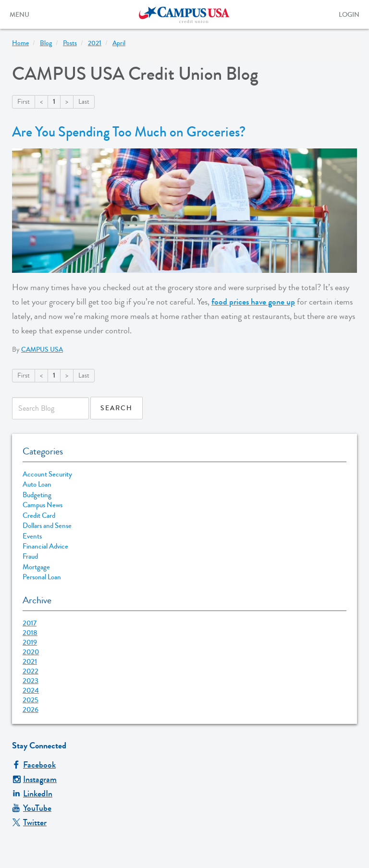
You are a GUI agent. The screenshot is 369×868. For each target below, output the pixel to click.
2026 (31, 709)
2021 (30, 661)
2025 (31, 700)
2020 (31, 652)
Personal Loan (42, 577)
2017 (30, 623)
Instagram (34, 779)
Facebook (34, 765)
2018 (30, 633)
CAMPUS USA (42, 350)
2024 (31, 690)
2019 (30, 642)
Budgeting (37, 495)
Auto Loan (37, 484)
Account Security (47, 474)
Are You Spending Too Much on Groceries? (129, 132)
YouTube (32, 808)
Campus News (43, 505)
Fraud (30, 556)
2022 (31, 671)
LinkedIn (32, 794)
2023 (31, 681)
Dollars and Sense (47, 526)
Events (32, 536)
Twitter (29, 822)
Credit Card (39, 516)
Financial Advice (45, 546)
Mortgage (36, 567)
